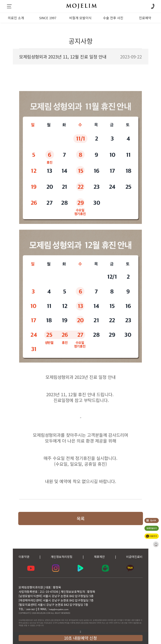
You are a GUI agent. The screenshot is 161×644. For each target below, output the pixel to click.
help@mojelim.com (59, 609)
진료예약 (145, 18)
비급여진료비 (134, 557)
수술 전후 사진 (113, 18)
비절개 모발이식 (80, 18)
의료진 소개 (16, 18)
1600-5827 (31, 609)
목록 (81, 518)
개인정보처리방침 (62, 557)
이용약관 (24, 557)
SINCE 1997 (48, 18)
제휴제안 (99, 557)
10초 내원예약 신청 (80, 638)
